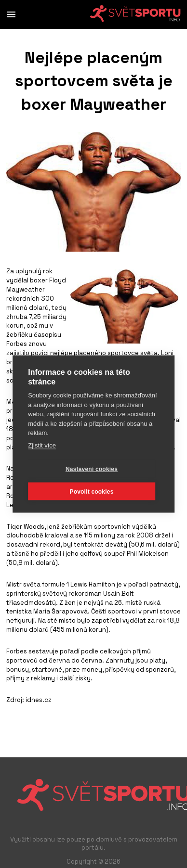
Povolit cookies (91, 491)
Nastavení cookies (92, 469)
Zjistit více (42, 445)
